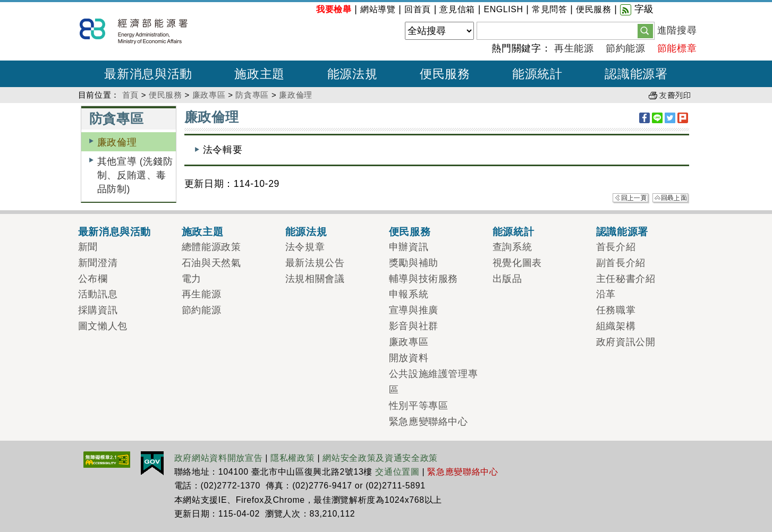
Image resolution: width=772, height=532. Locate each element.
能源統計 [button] (537, 74)
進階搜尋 (677, 30)
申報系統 (409, 294)
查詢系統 (512, 247)
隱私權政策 (292, 458)
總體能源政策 (211, 247)
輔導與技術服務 (424, 279)
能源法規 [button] (353, 74)
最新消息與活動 (115, 231)
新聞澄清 (98, 263)
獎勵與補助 (414, 263)
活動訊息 (98, 294)
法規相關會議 (315, 279)
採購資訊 (98, 310)
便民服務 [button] (445, 74)
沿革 (606, 294)
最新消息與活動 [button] (148, 74)
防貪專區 (252, 95)
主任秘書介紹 (626, 279)
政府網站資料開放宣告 (219, 458)
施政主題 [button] (260, 74)
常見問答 (550, 9)
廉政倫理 (296, 95)
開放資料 (409, 358)
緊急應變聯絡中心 (429, 422)
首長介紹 (616, 247)
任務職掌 (616, 310)
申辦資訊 (409, 247)
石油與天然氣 (211, 263)
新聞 (88, 247)
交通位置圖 (397, 472)
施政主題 (203, 231)
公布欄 (93, 279)
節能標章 (677, 48)
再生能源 (574, 48)
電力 (192, 279)
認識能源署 (622, 231)
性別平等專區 (419, 406)
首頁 (130, 95)
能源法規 (306, 231)
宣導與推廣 (414, 310)
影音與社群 (414, 326)
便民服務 (594, 9)
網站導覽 (378, 9)
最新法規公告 (315, 263)
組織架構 (616, 326)
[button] (645, 30)
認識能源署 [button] (636, 74)
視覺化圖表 (517, 263)
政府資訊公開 (626, 342)
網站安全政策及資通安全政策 (380, 458)
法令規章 (305, 247)
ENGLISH (503, 9)
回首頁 (418, 9)
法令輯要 (223, 150)
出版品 (507, 279)
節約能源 (626, 48)
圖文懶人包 (103, 326)
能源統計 (514, 231)
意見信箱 (457, 9)
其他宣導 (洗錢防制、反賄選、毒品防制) (135, 175)
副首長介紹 (621, 263)
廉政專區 (209, 95)
